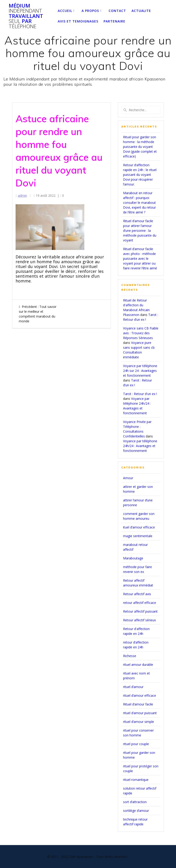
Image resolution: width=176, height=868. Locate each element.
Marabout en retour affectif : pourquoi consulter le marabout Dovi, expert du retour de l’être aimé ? (139, 203)
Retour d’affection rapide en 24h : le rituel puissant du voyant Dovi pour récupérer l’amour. (140, 175)
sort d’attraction (135, 802)
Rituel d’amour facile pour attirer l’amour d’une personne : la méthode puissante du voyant (140, 231)
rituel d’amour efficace (140, 695)
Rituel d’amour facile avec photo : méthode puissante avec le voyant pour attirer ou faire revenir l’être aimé (140, 258)
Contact (117, 11)
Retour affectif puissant (140, 611)
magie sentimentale (138, 536)
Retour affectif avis (137, 594)
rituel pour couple (136, 744)
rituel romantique (136, 780)
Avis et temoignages (78, 21)
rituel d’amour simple (139, 722)
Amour (128, 478)
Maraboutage (133, 558)
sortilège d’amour (136, 811)
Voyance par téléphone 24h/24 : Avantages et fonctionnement (140, 446)
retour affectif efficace (140, 603)
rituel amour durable (138, 665)
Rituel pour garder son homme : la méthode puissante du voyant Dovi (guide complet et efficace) (140, 147)
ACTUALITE (141, 11)
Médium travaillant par (26, 16)
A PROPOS (90, 11)
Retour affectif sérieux (139, 620)
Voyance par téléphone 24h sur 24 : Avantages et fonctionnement (140, 371)
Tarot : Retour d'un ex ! (140, 394)
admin (22, 195)
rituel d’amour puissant (140, 713)
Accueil (65, 11)
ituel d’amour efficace (139, 527)
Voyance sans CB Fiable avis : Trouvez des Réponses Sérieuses (141, 333)
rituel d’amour (133, 687)
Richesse (130, 656)
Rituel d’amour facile (138, 704)
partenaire (114, 21)
